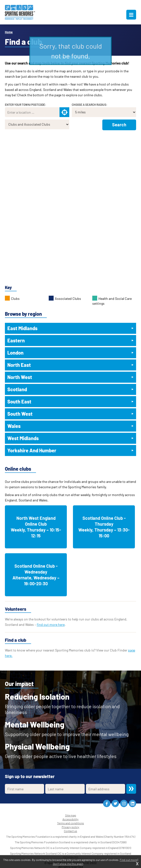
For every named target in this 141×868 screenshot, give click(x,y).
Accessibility (70, 819)
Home (9, 32)
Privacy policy (70, 827)
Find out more (128, 860)
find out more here (51, 624)
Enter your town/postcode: (25, 105)
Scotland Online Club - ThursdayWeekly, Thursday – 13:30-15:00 (104, 527)
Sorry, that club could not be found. (71, 51)
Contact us (70, 831)
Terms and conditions (70, 823)
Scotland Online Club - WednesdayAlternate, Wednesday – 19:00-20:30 (36, 575)
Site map (71, 815)
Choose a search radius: (89, 105)
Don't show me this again (68, 864)
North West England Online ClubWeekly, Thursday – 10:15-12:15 (36, 527)
